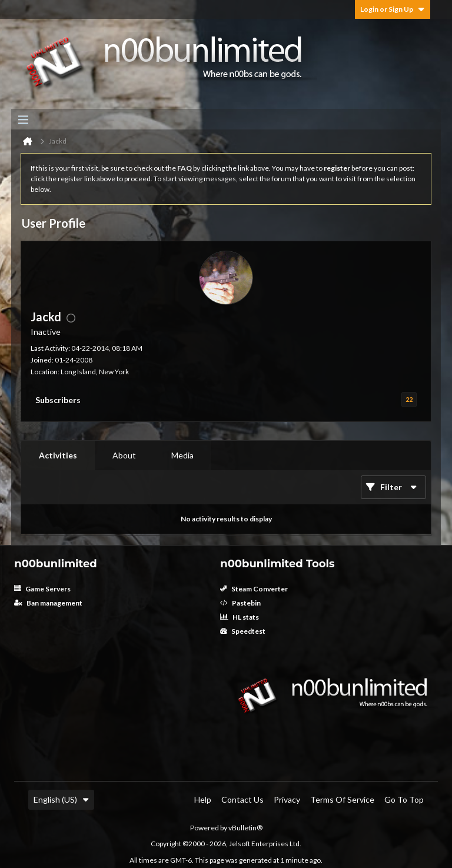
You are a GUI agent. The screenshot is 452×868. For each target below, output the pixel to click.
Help (203, 799)
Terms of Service (342, 799)
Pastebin (240, 603)
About (124, 455)
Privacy (287, 799)
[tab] (58, 455)
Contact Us (242, 799)
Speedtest (243, 631)
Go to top (404, 799)
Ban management (48, 603)
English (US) (61, 799)
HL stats (240, 617)
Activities (58, 455)
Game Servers (42, 589)
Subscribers (58, 400)
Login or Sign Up (393, 9)
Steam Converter (254, 589)
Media (182, 455)
